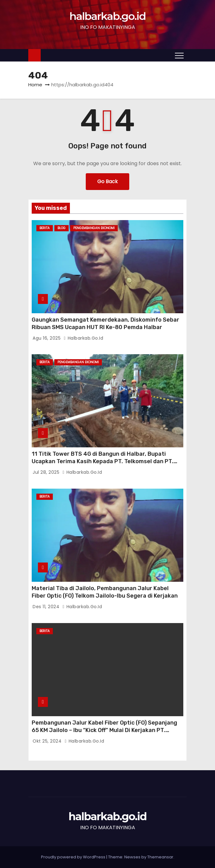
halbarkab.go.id (107, 16)
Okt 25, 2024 (48, 741)
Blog (62, 228)
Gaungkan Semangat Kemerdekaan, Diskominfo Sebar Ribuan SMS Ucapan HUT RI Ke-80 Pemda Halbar (105, 323)
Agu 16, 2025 (47, 338)
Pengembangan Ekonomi (94, 228)
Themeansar (160, 857)
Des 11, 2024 (47, 607)
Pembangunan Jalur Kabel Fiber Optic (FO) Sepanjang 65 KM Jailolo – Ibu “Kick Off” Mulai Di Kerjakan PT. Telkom (104, 730)
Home (35, 85)
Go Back (107, 181)
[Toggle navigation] (179, 55)
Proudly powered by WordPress (74, 857)
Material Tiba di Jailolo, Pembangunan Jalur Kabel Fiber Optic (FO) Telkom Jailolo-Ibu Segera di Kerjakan (105, 592)
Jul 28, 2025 (47, 472)
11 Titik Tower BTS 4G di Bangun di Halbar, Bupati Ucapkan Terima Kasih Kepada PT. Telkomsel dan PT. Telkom (103, 461)
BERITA (45, 228)
